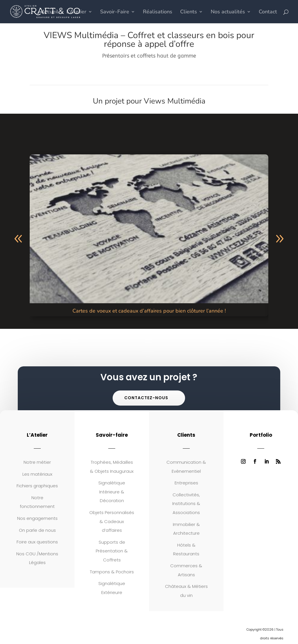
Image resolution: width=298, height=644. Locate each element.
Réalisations (158, 12)
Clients (189, 12)
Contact (268, 12)
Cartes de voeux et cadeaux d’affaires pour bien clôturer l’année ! (149, 311)
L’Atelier (76, 12)
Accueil (50, 12)
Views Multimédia (175, 101)
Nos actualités (228, 12)
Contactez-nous (146, 398)
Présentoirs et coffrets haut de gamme (149, 56)
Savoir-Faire (115, 12)
